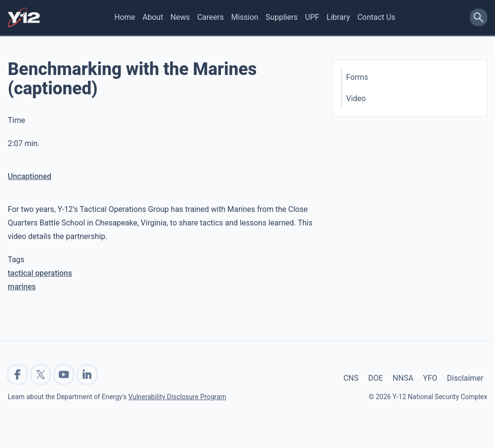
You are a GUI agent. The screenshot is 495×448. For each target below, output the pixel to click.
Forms (357, 77)
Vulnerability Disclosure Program (177, 397)
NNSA (403, 378)
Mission (245, 17)
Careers (211, 17)
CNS (351, 378)
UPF (312, 17)
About (153, 17)
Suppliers (282, 17)
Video (356, 98)
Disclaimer (465, 378)
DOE (376, 378)
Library (338, 17)
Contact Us (376, 17)
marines (22, 287)
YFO (430, 378)
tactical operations (40, 273)
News (180, 17)
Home (125, 17)
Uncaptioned (29, 176)
